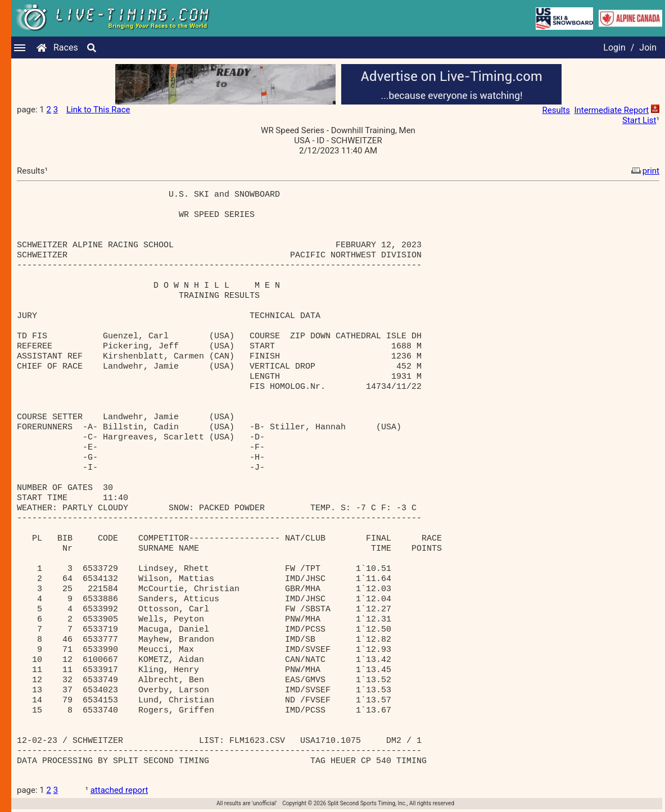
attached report (119, 790)
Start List (639, 120)
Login (614, 47)
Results (557, 110)
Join (648, 47)
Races (66, 47)
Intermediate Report (611, 110)
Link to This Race (98, 110)
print (644, 171)
